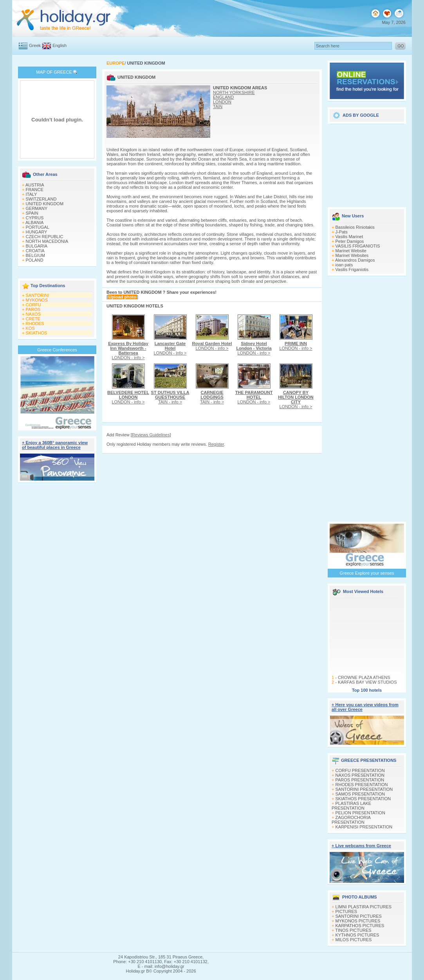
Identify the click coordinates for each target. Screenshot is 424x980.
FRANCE (35, 190)
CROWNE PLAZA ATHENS (364, 681)
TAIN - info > (170, 397)
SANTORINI (38, 295)
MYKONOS (37, 300)
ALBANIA (34, 222)
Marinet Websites (352, 255)
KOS (30, 328)
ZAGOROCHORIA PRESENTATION (351, 820)
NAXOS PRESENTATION (360, 775)
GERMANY (37, 208)
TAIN (218, 107)
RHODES (35, 324)
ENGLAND (223, 97)
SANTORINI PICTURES (359, 916)
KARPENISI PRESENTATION (364, 827)
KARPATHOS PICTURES (360, 926)
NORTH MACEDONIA (47, 241)
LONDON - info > (128, 351)
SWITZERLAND (41, 199)
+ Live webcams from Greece (361, 846)
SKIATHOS (37, 333)
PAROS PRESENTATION (360, 780)
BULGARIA (37, 246)
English (60, 45)
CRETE (33, 319)
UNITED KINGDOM (45, 204)
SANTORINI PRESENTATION (364, 789)
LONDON (222, 102)
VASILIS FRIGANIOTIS (358, 246)
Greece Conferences (57, 350)
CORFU (33, 305)
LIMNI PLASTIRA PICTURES (364, 907)
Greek (35, 45)
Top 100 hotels (367, 690)
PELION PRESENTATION (360, 813)
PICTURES (346, 911)
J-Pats (342, 232)
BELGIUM (36, 255)
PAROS (33, 309)
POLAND (35, 260)
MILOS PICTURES (354, 940)
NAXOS (33, 314)
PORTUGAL (38, 227)
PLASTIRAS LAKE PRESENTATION (351, 806)
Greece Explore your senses (367, 573)
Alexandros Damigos (355, 260)
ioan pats (344, 265)
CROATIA (35, 251)
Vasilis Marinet (349, 237)
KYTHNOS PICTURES (357, 935)
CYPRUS (35, 218)
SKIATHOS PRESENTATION (363, 799)
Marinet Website (351, 251)
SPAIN (32, 213)
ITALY (32, 194)
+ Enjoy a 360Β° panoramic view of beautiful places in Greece (55, 445)
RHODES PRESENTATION (362, 785)
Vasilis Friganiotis (352, 269)
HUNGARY (37, 232)
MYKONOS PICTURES (358, 921)
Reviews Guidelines (151, 435)
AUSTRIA (35, 185)
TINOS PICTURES (353, 930)
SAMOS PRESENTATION (360, 794)
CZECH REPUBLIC (45, 237)
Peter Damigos (350, 241)
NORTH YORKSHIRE (234, 92)
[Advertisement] (57, 606)
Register (216, 444)
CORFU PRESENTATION (360, 770)
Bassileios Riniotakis (355, 227)
